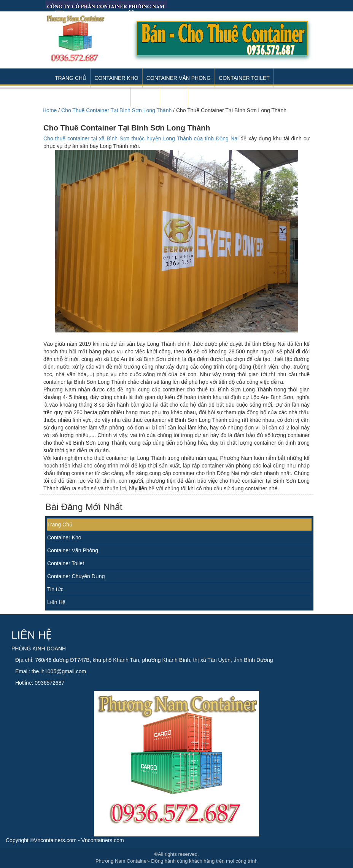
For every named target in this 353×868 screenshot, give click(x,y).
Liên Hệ (56, 602)
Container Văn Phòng (179, 78)
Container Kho (116, 78)
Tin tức (55, 589)
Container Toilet (244, 78)
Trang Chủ (71, 78)
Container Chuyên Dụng (76, 576)
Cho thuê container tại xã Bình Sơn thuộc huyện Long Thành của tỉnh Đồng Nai (141, 138)
